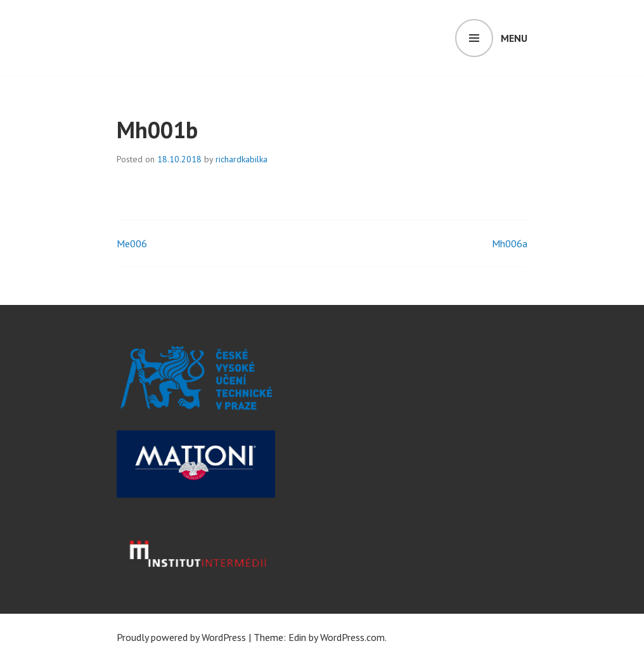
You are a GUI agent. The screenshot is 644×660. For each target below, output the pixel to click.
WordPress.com (352, 637)
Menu (514, 38)
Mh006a (510, 243)
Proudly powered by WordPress (181, 637)
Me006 (132, 243)
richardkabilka (241, 159)
